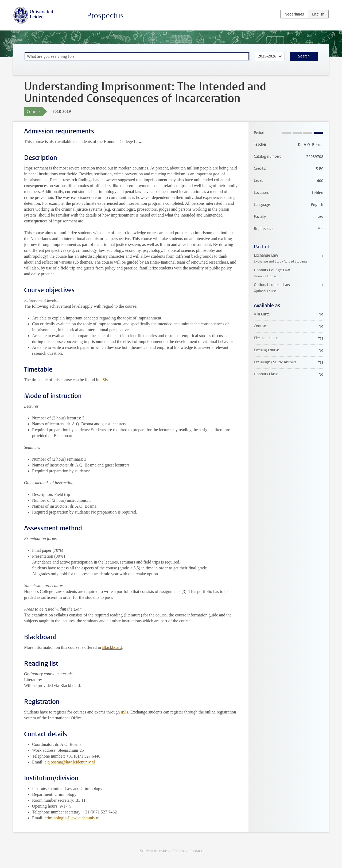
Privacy (178, 851)
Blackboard (112, 647)
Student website (153, 851)
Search (304, 56)
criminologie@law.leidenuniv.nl (72, 818)
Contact (196, 851)
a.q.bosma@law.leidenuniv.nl (70, 762)
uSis (104, 380)
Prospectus (105, 16)
